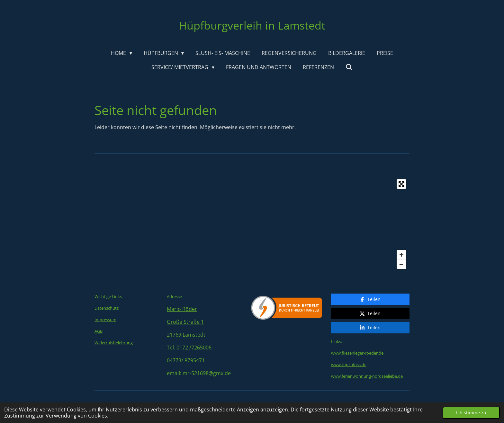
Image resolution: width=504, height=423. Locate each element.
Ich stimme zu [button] (471, 413)
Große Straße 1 (185, 322)
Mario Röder (182, 309)
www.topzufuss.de (349, 350)
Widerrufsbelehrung (114, 343)
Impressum (105, 320)
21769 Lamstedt (186, 335)
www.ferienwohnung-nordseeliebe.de (367, 362)
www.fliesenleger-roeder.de (357, 339)
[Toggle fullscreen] (401, 184)
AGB (99, 331)
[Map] (252, 224)
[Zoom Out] (401, 264)
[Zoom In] (401, 255)
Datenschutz (107, 308)
